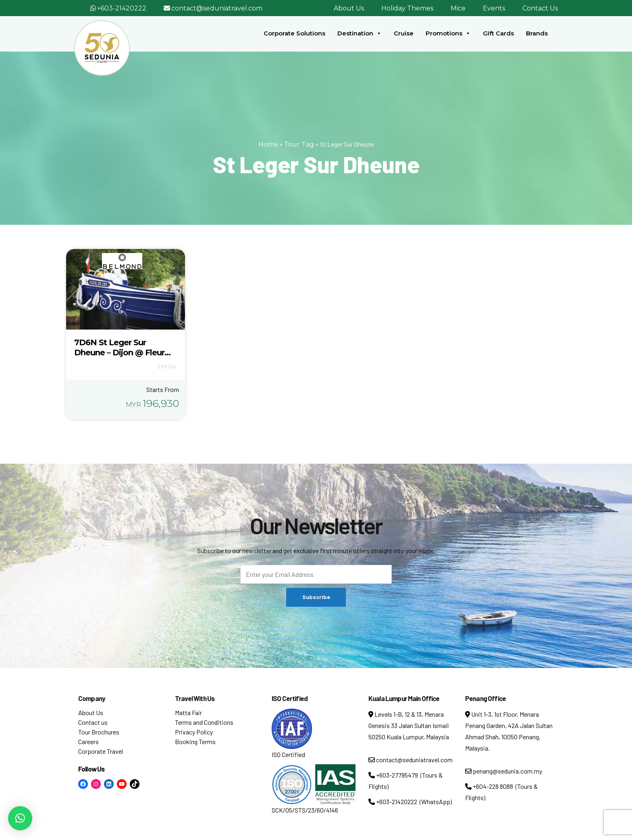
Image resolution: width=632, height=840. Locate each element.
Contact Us (540, 8)
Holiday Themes (407, 8)
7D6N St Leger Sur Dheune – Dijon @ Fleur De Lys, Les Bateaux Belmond (119, 358)
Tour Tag (299, 144)
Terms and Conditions (204, 722)
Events (494, 8)
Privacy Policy (194, 732)
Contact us (93, 722)
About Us (349, 8)
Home (268, 144)
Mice (458, 8)
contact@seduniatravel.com (217, 8)
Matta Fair (188, 712)
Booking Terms (195, 741)
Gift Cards (498, 33)
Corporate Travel (101, 751)
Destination (360, 33)
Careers (88, 741)
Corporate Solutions (294, 33)
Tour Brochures (99, 732)
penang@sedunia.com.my (504, 771)
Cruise (404, 33)
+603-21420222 (122, 8)
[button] (20, 818)
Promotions (448, 33)
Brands (537, 33)
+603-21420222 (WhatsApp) (410, 802)
